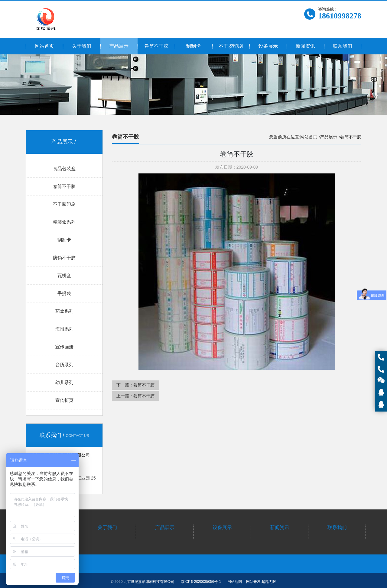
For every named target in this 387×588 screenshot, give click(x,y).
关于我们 (107, 527)
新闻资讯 (280, 527)
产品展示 (329, 137)
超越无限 (269, 582)
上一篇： (135, 396)
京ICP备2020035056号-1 (201, 582)
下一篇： (135, 385)
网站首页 (309, 137)
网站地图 (235, 582)
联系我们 (337, 527)
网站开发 (253, 582)
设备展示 (222, 527)
